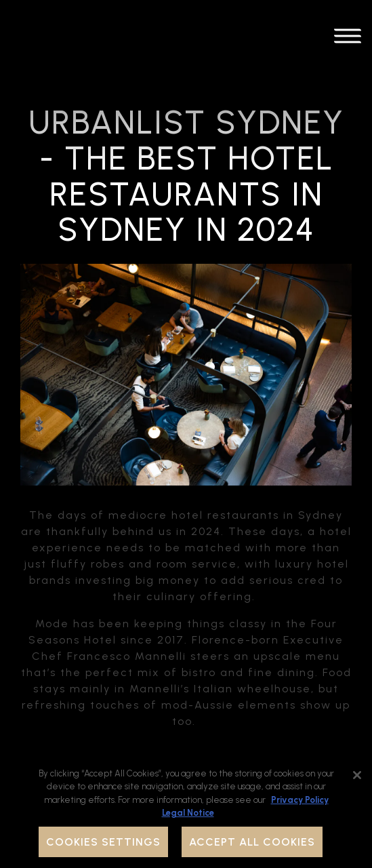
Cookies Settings (103, 842)
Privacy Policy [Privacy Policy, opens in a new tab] (300, 800)
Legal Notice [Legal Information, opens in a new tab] (188, 813)
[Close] (357, 775)
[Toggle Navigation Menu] (348, 38)
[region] (186, 811)
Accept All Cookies (252, 842)
